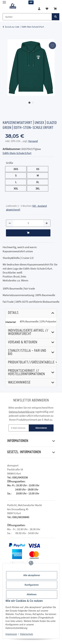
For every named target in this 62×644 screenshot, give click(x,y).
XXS (18, 169)
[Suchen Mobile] (27, 17)
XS (39, 169)
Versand (33, 141)
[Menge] (28, 223)
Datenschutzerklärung (22, 412)
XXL (18, 188)
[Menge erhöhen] (47, 223)
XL (39, 182)
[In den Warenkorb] (5, 37)
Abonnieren (41, 428)
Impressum (11, 634)
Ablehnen (32, 594)
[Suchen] (56, 17)
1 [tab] (29, 103)
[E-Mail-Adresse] (19, 428)
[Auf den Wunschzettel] (52, 45)
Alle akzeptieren (32, 575)
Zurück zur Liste (12, 27)
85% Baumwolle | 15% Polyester (38, 322)
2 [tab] (33, 103)
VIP (31, 2)
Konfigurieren (32, 585)
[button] (39, 9)
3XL (40, 188)
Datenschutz (27, 634)
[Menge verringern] (10, 223)
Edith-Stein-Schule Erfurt (17, 153)
